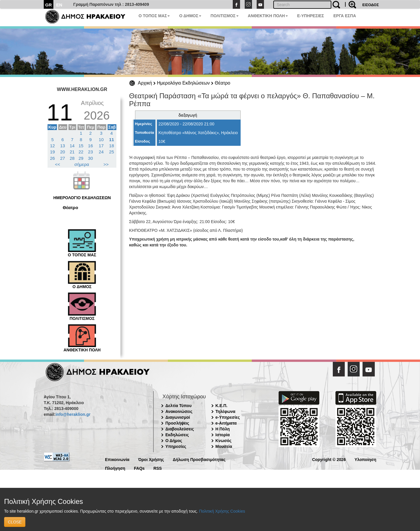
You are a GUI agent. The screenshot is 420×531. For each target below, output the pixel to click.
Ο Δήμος (174, 441)
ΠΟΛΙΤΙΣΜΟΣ (225, 16)
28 (72, 158)
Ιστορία (223, 435)
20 (63, 152)
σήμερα (82, 164)
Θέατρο (222, 83)
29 (81, 158)
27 (63, 158)
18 (112, 146)
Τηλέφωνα (225, 411)
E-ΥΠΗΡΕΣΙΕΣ (311, 16)
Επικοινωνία (117, 459)
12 (53, 146)
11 (112, 140)
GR (49, 5)
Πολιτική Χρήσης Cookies (222, 511)
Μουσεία (224, 446)
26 (53, 158)
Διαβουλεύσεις (180, 429)
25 (112, 152)
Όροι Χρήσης (151, 459)
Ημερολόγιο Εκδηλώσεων (183, 83)
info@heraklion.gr (73, 414)
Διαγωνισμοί (178, 417)
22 (81, 152)
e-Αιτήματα (226, 423)
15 (81, 146)
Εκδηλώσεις (177, 435)
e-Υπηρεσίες (228, 417)
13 (63, 146)
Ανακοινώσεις (179, 411)
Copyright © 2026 (329, 459)
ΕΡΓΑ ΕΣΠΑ (345, 16)
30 (91, 158)
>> (106, 164)
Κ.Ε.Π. (222, 406)
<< (58, 164)
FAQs (139, 468)
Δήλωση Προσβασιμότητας (199, 459)
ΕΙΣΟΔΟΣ (371, 5)
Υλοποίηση (365, 459)
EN (59, 5)
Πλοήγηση (115, 468)
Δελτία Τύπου (178, 406)
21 (72, 152)
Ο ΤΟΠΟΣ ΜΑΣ (154, 16)
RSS (158, 468)
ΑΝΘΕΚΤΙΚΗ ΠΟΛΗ (268, 16)
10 (101, 140)
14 (72, 146)
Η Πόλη (223, 429)
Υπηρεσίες (176, 446)
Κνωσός (224, 441)
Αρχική (145, 83)
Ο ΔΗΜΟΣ (190, 16)
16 (91, 146)
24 (101, 152)
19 (53, 152)
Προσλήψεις (177, 423)
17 (101, 146)
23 (91, 152)
